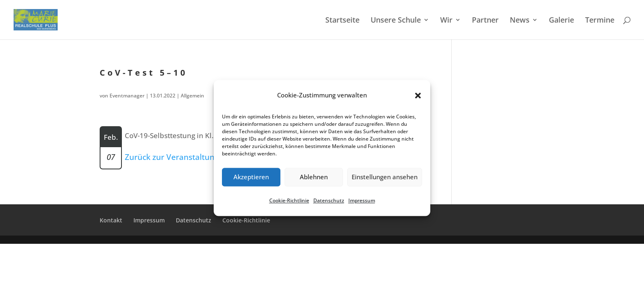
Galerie (561, 21)
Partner (485, 21)
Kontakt (111, 220)
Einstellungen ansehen (385, 177)
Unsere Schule (396, 21)
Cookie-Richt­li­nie (289, 200)
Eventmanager (127, 96)
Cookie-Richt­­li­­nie (246, 220)
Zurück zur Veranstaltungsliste (181, 157)
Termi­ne (600, 21)
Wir (446, 21)
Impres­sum (362, 200)
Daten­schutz (329, 200)
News (520, 21)
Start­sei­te (342, 21)
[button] (418, 95)
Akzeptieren (251, 177)
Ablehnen (314, 177)
